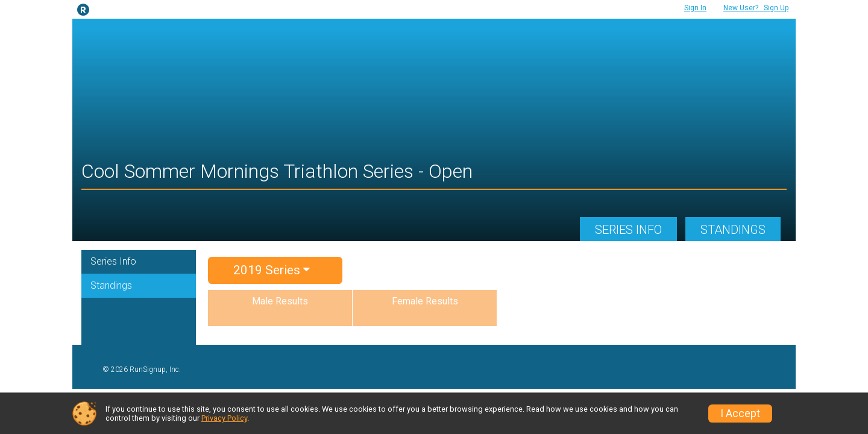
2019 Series (272, 270)
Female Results (425, 301)
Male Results (280, 301)
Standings (733, 230)
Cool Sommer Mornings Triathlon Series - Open (277, 171)
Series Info (628, 230)
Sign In (695, 8)
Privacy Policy (224, 418)
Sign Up (756, 8)
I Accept (740, 414)
